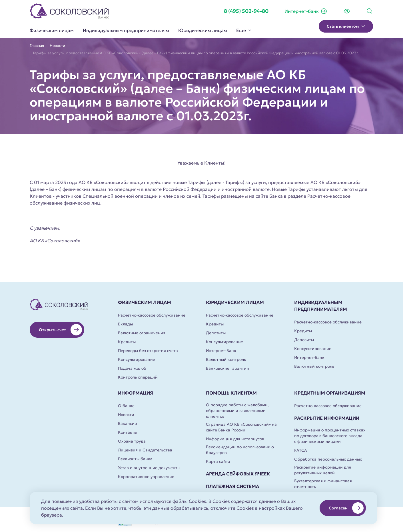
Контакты (128, 432)
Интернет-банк (306, 11)
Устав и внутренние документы (149, 468)
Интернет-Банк (221, 351)
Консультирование (137, 359)
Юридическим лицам (203, 30)
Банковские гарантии (227, 368)
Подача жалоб (132, 368)
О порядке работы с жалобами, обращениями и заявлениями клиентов (237, 411)
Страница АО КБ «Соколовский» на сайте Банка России (241, 427)
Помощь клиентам (231, 393)
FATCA (301, 450)
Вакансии (128, 423)
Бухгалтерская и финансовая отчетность (323, 484)
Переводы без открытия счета (148, 351)
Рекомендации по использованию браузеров (240, 450)
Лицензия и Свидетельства (145, 450)
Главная (37, 46)
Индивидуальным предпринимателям (126, 30)
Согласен (346, 508)
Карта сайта (218, 461)
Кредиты (127, 342)
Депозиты (216, 333)
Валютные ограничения (142, 333)
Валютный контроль (226, 359)
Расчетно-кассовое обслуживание (152, 315)
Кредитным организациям (330, 393)
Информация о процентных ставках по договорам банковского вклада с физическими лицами (330, 436)
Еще (244, 30)
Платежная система (232, 486)
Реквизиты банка (135, 459)
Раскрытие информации (327, 418)
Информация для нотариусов (235, 439)
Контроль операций (138, 377)
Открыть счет (60, 330)
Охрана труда (132, 441)
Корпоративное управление (146, 477)
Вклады (125, 324)
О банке (126, 406)
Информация (136, 393)
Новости (57, 46)
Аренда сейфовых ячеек (238, 474)
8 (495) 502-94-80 (246, 11)
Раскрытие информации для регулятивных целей (323, 470)
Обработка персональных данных (328, 459)
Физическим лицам (52, 30)
